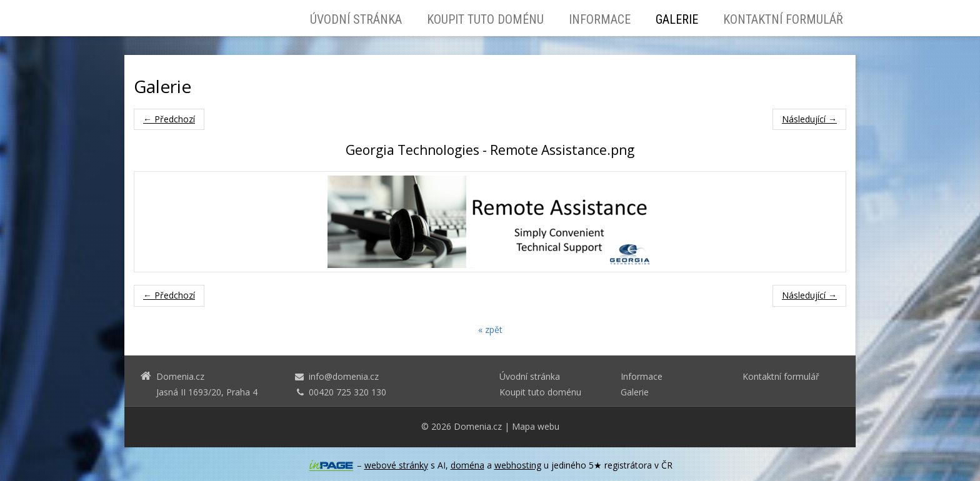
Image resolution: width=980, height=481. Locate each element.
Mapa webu (536, 426)
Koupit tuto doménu (485, 19)
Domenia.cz (478, 426)
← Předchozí (169, 119)
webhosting (518, 465)
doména (467, 465)
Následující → (809, 119)
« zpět (490, 330)
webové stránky (396, 465)
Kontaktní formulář (783, 19)
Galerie (677, 19)
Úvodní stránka (356, 19)
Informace (600, 19)
